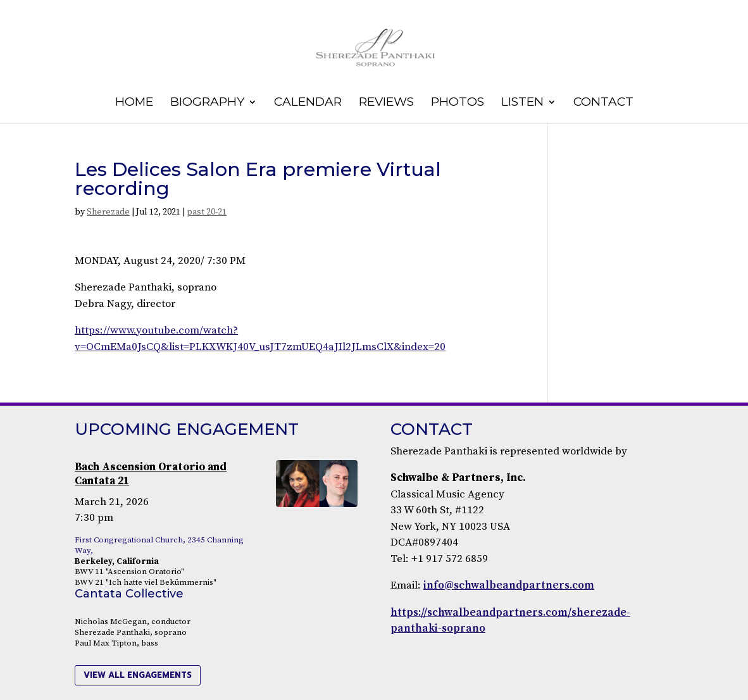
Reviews (386, 103)
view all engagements (138, 675)
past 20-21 (207, 212)
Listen (522, 103)
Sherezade (108, 212)
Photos (458, 103)
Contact (603, 103)
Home (134, 103)
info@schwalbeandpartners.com (509, 585)
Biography (207, 103)
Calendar (308, 103)
